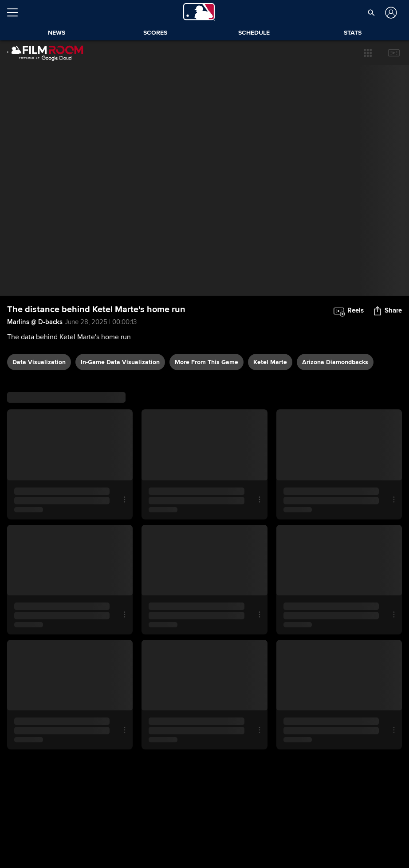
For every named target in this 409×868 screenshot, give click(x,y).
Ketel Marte (270, 362)
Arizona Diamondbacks (335, 362)
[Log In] (390, 13)
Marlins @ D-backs (35, 322)
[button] (368, 53)
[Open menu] (16, 12)
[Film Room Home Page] (45, 53)
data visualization (39, 362)
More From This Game (206, 362)
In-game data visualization (120, 362)
